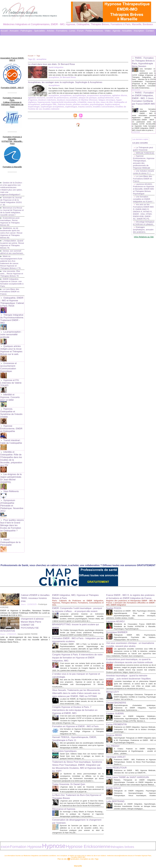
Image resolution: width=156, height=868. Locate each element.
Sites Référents (11, 456)
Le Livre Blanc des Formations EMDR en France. (10, 278)
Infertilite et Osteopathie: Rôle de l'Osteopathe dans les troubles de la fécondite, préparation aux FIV (12, 429)
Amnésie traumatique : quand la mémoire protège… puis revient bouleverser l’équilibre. (130, 651)
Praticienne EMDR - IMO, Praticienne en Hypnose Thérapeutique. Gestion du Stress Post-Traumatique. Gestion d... (135, 747)
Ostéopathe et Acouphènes (74, 106)
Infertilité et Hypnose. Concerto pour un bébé (12, 374)
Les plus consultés (141, 152)
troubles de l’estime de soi (61, 110)
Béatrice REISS (115, 718)
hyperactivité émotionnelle (114, 104)
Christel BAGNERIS (118, 683)
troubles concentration (38, 110)
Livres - (73, 31)
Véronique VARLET (118, 742)
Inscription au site (86, 848)
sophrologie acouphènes (88, 108)
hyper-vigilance (82, 104)
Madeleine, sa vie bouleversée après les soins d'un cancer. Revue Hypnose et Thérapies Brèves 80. (12, 217)
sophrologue (106, 108)
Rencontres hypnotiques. (67, 733)
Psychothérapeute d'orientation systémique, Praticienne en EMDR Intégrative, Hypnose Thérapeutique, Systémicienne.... (135, 688)
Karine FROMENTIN (118, 707)
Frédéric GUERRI (117, 694)
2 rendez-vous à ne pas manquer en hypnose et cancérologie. (73, 644)
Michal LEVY (114, 670)
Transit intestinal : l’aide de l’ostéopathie (11, 414)
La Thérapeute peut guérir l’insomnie (144, 159)
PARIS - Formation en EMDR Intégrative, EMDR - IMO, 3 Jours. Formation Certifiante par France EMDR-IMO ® (144, 104)
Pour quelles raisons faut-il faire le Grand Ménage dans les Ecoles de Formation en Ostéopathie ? (12, 486)
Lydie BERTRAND (117, 796)
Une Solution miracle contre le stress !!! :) (141, 188)
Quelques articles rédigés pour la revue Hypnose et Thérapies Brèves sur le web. (11, 331)
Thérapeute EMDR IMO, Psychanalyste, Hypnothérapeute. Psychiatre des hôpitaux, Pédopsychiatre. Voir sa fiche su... (135, 599)
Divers (23, 561)
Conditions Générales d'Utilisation (111, 859)
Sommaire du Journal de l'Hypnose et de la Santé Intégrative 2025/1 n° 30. (12, 183)
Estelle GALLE (115, 780)
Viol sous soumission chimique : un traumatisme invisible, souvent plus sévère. (127, 608)
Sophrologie (71, 108)
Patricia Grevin (110, 106)
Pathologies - (27, 31)
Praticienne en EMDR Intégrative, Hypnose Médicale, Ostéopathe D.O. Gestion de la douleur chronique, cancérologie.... (135, 712)
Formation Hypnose (16, 837)
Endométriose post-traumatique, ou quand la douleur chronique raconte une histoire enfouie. (131, 630)
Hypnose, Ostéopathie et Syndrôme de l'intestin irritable (11, 387)
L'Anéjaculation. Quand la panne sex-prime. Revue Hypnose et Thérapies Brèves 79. (12, 228)
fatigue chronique (66, 104)
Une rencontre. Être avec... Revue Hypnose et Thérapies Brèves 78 (11, 260)
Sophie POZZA (115, 568)
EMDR (3, 837)
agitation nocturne (111, 100)
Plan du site (64, 848)
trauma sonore (119, 108)
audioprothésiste (77, 102)
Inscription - (140, 31)
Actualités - (128, 31)
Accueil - (5, 31)
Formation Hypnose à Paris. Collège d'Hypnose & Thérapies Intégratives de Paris (12, 94)
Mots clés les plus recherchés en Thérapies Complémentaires (82, 859)
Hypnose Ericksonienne (54, 837)
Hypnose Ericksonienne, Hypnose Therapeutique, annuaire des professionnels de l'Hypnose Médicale (142, 175)
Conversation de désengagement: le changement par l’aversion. (73, 813)
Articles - (51, 31)
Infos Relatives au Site (144, 263)
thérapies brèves (74, 837)
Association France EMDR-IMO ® (12, 57)
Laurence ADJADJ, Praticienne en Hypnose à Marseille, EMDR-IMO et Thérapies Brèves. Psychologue (143, 207)
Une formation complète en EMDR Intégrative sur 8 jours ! (144, 218)
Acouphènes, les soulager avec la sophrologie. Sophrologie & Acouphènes (72, 84)
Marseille (78, 855)
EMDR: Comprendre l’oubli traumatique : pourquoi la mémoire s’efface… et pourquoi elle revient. (77, 568)
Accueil (31, 56)
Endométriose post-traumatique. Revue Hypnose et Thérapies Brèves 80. (11, 205)
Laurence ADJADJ (117, 581)
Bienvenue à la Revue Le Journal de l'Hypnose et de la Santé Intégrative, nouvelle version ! (12, 194)
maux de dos (43, 106)
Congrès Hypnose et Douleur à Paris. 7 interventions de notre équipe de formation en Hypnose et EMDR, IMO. (77, 685)
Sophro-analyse (57, 108)
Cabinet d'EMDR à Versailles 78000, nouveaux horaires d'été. (35, 555)
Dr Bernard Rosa (46, 80)
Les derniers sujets (142, 147)
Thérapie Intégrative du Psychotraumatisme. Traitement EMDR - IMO (12, 302)
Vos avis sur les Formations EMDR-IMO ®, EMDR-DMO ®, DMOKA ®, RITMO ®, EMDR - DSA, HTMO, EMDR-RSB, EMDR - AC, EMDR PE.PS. (143, 232)
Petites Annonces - (95, 31)
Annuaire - (15, 31)
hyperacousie (96, 104)
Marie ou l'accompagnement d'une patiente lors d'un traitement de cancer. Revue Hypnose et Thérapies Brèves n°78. (12, 248)
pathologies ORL (95, 106)
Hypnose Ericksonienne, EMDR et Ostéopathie (12, 402)
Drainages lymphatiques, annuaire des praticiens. (140, 255)
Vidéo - (108, 31)
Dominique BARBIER (119, 594)
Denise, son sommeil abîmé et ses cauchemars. (11, 237)
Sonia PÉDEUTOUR (118, 753)
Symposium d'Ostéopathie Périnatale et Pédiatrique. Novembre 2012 (12, 469)
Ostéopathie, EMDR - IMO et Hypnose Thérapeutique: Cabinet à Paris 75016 (12, 288)
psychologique (43, 108)
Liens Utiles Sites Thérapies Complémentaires (49, 859)
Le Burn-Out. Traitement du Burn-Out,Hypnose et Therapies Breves (72, 784)
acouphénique (57, 100)
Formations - (62, 31)
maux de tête (56, 106)
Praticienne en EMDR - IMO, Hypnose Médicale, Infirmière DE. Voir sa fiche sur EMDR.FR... (135, 758)
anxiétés (47, 102)
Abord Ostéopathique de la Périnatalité (12, 500)
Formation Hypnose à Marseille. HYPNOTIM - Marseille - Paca (12, 126)
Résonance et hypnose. (66, 798)
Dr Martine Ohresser (49, 104)
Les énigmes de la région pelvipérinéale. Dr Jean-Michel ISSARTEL (12, 445)
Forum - (81, 31)
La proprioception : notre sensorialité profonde (11, 316)
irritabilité (32, 106)
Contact (150, 31)
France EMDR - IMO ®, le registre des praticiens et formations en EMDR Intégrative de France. (129, 555)
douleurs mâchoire (108, 102)
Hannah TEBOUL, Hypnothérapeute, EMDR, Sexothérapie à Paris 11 (74, 719)
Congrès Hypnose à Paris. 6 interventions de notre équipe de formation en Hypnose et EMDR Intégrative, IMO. (77, 624)
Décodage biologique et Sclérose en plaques (143, 246)
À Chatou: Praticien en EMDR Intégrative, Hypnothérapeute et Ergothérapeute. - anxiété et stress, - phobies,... (135, 736)
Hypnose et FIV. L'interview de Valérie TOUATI (10, 361)
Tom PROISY (114, 731)
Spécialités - (40, 31)
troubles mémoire (81, 110)
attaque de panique (60, 102)
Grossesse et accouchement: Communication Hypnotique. (8, 347)
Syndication (75, 848)
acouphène (33, 80)
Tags (39, 56)
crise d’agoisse (92, 102)
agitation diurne (95, 100)
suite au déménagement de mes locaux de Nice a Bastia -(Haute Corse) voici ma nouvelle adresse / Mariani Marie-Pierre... (25, 596)
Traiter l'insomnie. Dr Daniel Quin (72, 769)
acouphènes (44, 100)
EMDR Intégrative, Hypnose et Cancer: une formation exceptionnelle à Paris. (12, 269)
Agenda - (117, 31)
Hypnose (33, 836)
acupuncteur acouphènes (75, 100)
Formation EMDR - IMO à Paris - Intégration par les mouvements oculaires (76, 604)
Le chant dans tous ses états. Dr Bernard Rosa (56, 64)
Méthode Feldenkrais (138, 164)
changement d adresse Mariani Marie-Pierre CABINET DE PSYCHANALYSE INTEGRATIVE (24, 581)
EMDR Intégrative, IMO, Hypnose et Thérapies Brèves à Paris (73, 553)
